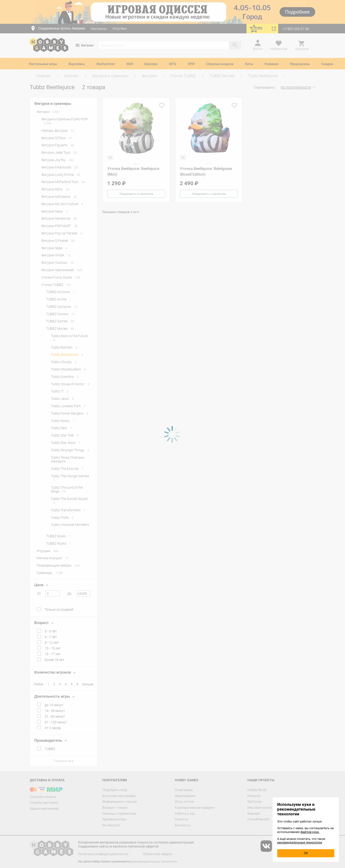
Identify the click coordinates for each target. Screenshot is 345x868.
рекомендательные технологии (300, 842)
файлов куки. (310, 832)
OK (306, 853)
